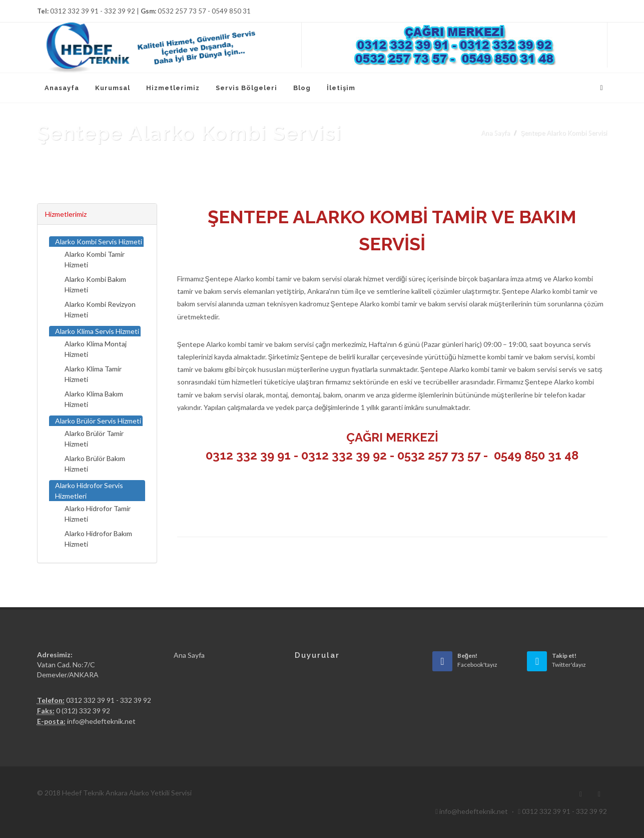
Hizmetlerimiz (66, 214)
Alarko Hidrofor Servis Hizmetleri (89, 491)
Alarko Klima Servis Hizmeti (97, 331)
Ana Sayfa (495, 133)
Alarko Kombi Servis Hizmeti (99, 242)
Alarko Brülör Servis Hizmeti (98, 421)
